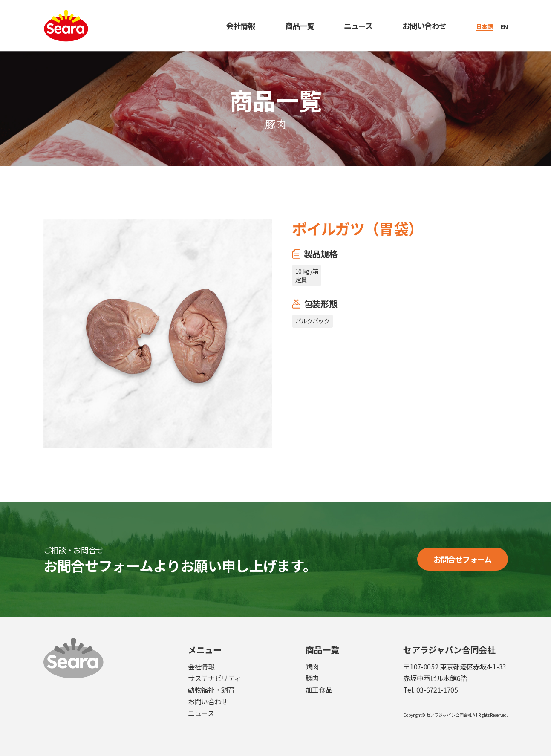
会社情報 (240, 26)
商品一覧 (300, 26)
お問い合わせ (424, 26)
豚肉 (312, 678)
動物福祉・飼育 (211, 690)
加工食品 (319, 690)
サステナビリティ (214, 678)
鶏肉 (312, 667)
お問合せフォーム (462, 559)
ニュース (358, 26)
